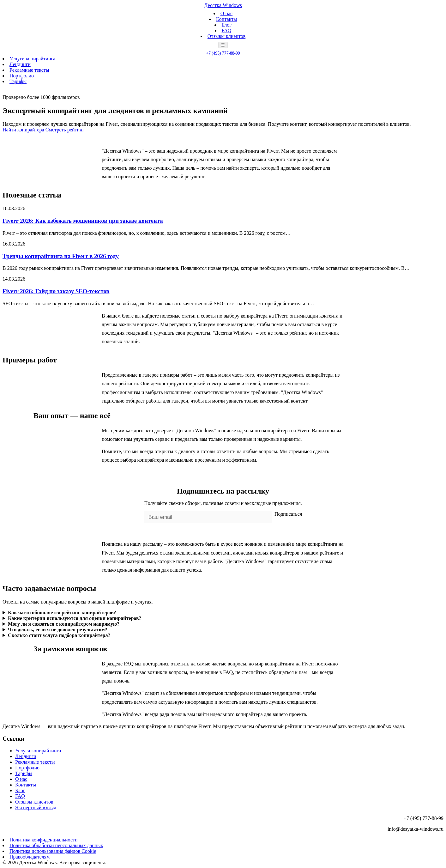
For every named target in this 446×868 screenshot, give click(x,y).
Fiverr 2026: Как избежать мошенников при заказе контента (83, 221)
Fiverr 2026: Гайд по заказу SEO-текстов (56, 291)
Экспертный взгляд (36, 807)
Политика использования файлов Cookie (53, 851)
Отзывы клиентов (226, 36)
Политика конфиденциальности (44, 840)
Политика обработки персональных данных (56, 845)
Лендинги (20, 64)
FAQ (227, 30)
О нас (226, 13)
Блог (226, 25)
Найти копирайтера (23, 130)
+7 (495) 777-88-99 (223, 53)
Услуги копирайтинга (32, 59)
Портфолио (22, 76)
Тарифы (18, 81)
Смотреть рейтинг (65, 130)
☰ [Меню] (223, 45)
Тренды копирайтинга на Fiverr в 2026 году (61, 256)
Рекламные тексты (29, 70)
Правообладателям (30, 857)
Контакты (226, 19)
